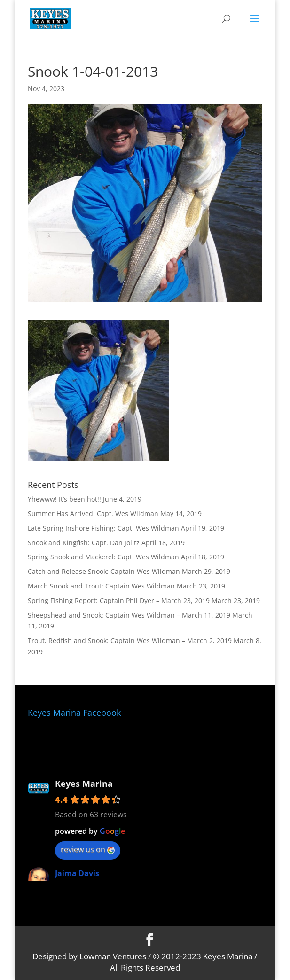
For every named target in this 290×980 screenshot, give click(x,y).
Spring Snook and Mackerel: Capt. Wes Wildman (103, 557)
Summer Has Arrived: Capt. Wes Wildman (93, 514)
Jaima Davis (77, 873)
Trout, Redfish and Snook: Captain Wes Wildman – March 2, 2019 (130, 640)
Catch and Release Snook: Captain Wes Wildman (104, 571)
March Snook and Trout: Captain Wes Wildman (101, 586)
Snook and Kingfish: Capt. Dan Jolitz (84, 543)
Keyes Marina (84, 784)
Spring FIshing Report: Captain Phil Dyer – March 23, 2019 (119, 600)
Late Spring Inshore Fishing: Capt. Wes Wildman (103, 528)
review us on (88, 849)
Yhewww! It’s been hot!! (64, 499)
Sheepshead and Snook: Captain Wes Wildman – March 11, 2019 (129, 615)
